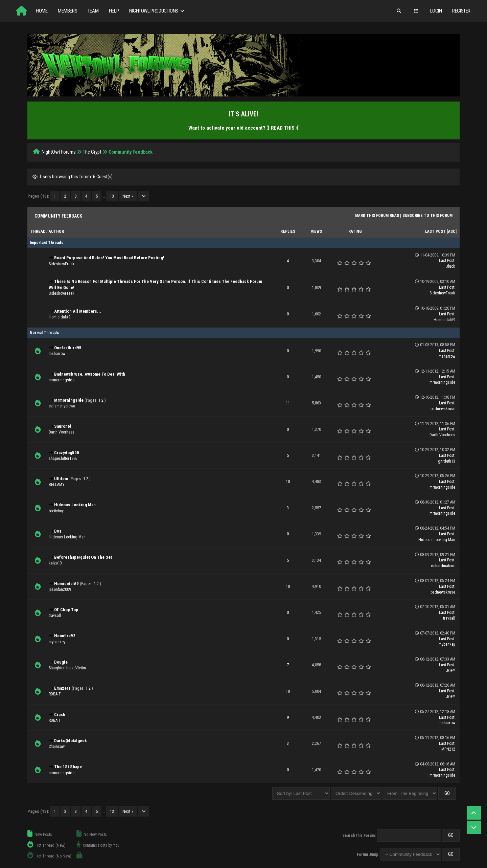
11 (288, 403)
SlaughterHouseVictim (67, 668)
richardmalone (443, 566)
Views (316, 231)
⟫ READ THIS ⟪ (283, 128)
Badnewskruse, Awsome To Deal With (90, 374)
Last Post (435, 231)
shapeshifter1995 (63, 459)
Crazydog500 (67, 453)
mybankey (57, 642)
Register (461, 11)
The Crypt (92, 152)
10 (288, 481)
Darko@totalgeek (71, 741)
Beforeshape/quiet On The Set (83, 557)
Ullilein (61, 479)
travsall (55, 616)
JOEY (451, 671)
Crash (60, 715)
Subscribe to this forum (427, 216)
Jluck (451, 266)
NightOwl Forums (59, 152)
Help (114, 11)
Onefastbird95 (68, 348)
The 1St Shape (68, 767)
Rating (355, 231)
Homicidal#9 (60, 317)
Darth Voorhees (62, 432)
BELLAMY (57, 485)
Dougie (61, 662)
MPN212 (448, 749)
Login (436, 11)
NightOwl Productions (157, 11)
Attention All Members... (78, 311)
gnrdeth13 (447, 461)
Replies (288, 231)
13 (112, 196)
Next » (128, 196)
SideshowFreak (62, 264)
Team (93, 11)
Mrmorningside (69, 400)
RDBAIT (55, 694)
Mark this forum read (377, 216)
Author (56, 231)
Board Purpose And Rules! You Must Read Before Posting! (109, 258)
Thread (38, 231)
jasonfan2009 (60, 589)
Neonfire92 (65, 636)
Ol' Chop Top (66, 610)
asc (452, 231)
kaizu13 (55, 563)
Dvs (58, 531)
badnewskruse (443, 409)
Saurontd (63, 426)
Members (67, 11)
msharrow (57, 354)
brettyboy (56, 511)
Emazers (62, 688)
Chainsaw (57, 747)
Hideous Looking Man (75, 505)
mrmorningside (62, 380)
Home (42, 11)
